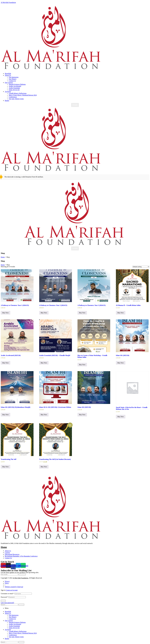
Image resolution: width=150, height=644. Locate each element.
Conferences (13, 635)
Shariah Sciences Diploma (17, 622)
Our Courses (9, 621)
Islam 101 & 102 (14, 628)
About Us (8, 613)
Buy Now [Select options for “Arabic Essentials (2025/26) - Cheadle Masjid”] (44, 363)
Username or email (7, 594)
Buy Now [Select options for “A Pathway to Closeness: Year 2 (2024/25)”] (44, 313)
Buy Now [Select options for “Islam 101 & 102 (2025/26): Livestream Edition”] (44, 415)
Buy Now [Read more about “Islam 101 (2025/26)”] (121, 363)
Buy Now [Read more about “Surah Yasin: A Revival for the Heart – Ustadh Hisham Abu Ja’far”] (121, 417)
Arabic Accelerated (15, 624)
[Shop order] (141, 267)
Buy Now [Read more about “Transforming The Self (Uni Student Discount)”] (44, 467)
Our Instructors (14, 615)
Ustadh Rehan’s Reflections (18, 631)
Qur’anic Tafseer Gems (16, 637)
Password (4, 597)
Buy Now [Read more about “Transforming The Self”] (6, 467)
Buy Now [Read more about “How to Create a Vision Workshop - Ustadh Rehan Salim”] (82, 365)
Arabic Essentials (14, 626)
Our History (13, 617)
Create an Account (12, 590)
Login (3, 601)
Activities (8, 630)
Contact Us (12, 619)
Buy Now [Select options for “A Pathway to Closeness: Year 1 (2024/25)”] (6, 313)
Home (4, 547)
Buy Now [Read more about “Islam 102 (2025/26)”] (82, 415)
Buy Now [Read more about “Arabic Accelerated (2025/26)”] (6, 363)
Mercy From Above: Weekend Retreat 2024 (23, 633)
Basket (7, 639)
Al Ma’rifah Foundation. (21, 578)
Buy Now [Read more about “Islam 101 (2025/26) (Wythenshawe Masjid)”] (6, 415)
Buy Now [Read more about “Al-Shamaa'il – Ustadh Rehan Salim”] (121, 313)
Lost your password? (7, 603)
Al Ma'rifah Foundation (8, 2)
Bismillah (8, 612)
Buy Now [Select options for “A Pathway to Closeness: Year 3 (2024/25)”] (82, 313)
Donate (75, 105)
